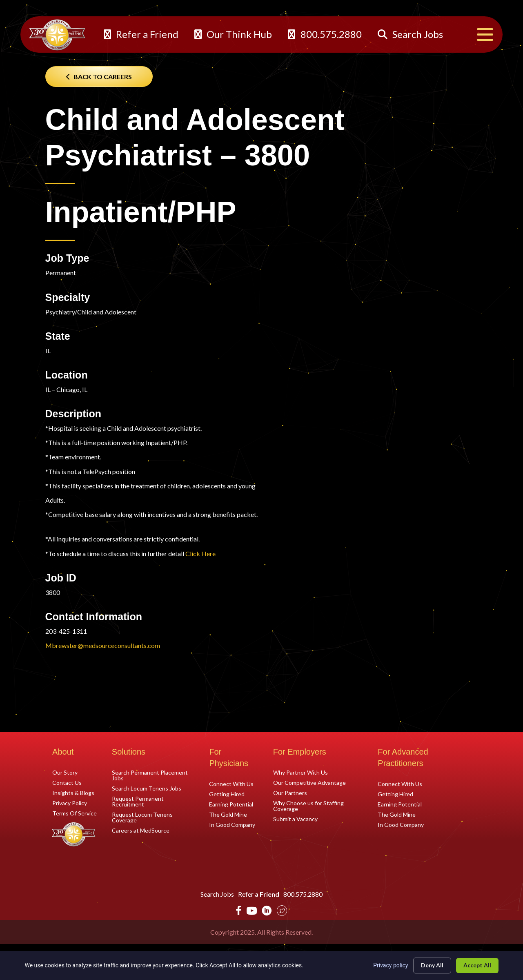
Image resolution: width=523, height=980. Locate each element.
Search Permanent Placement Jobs (150, 775)
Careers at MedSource (141, 830)
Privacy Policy (70, 803)
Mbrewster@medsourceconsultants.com (103, 645)
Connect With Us (231, 784)
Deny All (432, 965)
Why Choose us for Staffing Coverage (308, 806)
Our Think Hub (233, 34)
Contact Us (67, 782)
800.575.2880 (325, 34)
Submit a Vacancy (295, 819)
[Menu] (485, 35)
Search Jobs (410, 34)
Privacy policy (391, 965)
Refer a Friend (141, 34)
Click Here (200, 553)
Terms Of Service (75, 813)
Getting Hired (227, 794)
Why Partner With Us (300, 772)
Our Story (65, 772)
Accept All (477, 965)
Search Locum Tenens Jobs (147, 788)
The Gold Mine (228, 814)
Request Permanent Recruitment (138, 801)
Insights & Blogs (73, 793)
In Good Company (232, 824)
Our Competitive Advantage (309, 782)
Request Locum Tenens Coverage (142, 817)
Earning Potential (231, 804)
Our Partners (290, 793)
